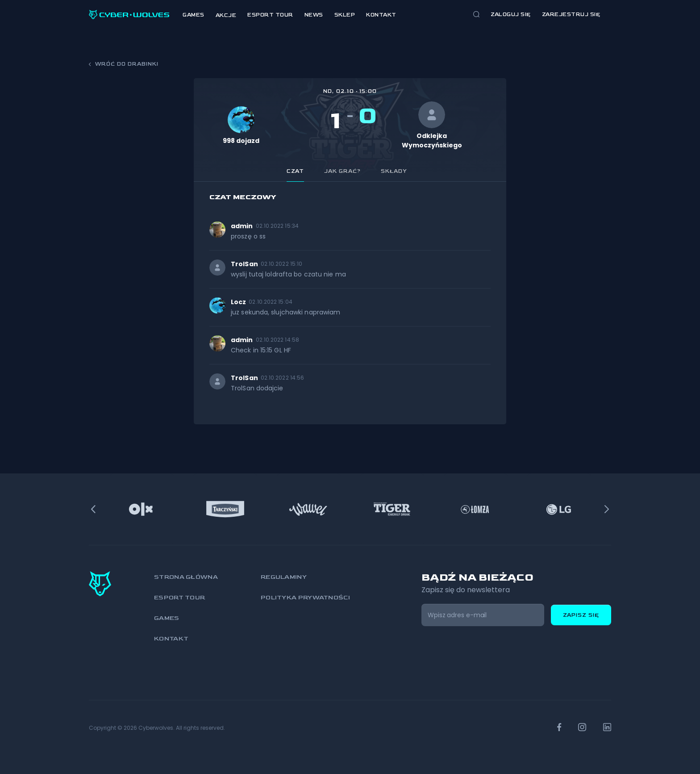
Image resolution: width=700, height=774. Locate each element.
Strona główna (186, 577)
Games (194, 15)
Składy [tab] (394, 171)
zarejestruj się (571, 15)
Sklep (345, 15)
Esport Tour (270, 15)
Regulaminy (284, 577)
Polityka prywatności (305, 597)
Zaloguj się (511, 15)
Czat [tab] (295, 171)
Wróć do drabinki (124, 64)
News (314, 15)
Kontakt (381, 15)
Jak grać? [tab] (342, 171)
